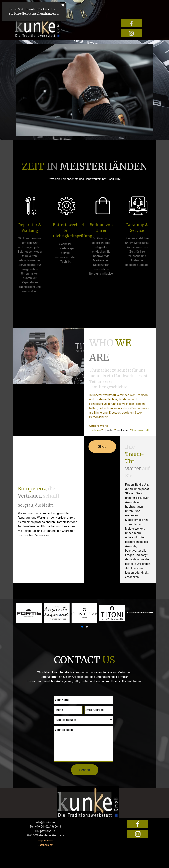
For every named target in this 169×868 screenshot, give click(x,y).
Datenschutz (45, 845)
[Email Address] (99, 710)
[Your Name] (84, 700)
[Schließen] (33, 6)
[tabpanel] (85, 170)
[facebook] (131, 23)
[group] (85, 616)
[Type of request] (84, 720)
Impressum (45, 840)
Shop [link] (102, 447)
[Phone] (68, 710)
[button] (82, 627)
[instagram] (131, 33)
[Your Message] (84, 744)
